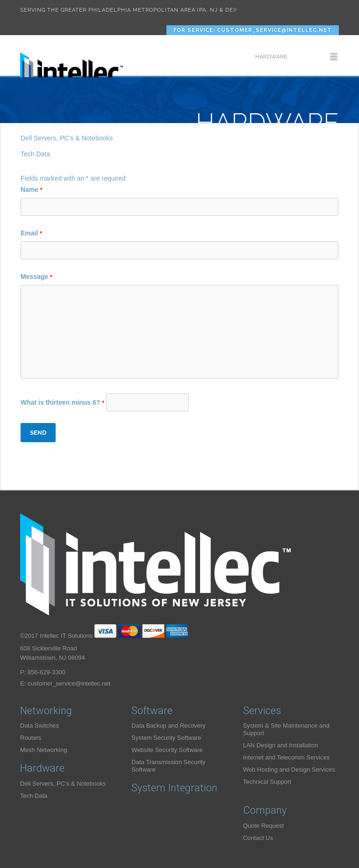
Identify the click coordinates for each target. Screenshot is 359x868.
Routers (31, 738)
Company (265, 810)
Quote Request (263, 826)
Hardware (42, 768)
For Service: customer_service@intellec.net (253, 30)
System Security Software (166, 738)
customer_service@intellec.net (69, 683)
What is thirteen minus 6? (63, 402)
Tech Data (35, 154)
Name (32, 190)
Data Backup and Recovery (168, 726)
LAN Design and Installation (280, 745)
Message (36, 277)
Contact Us (258, 838)
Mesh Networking (43, 750)
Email (31, 233)
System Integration (174, 788)
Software (152, 711)
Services (262, 711)
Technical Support (267, 782)
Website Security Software (167, 750)
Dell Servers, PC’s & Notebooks (67, 138)
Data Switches (39, 726)
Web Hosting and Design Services (289, 770)
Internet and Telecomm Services (286, 757)
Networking (46, 711)
